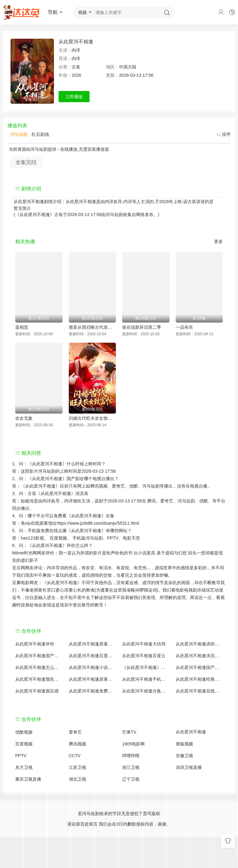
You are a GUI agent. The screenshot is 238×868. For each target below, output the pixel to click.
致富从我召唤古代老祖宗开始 (93, 327)
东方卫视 (24, 767)
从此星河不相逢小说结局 (93, 667)
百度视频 (58, 538)
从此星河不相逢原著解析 (93, 679)
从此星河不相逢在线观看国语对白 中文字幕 (199, 691)
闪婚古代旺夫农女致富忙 (93, 418)
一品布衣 (184, 327)
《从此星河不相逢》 (47, 464)
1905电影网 (133, 744)
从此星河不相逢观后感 (37, 691)
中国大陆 (128, 67)
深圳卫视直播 (189, 767)
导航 (55, 12)
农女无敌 (24, 418)
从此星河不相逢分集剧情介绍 (146, 691)
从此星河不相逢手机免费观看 (146, 679)
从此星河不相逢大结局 (144, 644)
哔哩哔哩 (131, 756)
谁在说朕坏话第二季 (142, 327)
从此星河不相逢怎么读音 (39, 667)
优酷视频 (24, 732)
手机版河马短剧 (88, 538)
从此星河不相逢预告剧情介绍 (39, 679)
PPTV (113, 538)
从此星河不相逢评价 (35, 644)
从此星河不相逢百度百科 (93, 656)
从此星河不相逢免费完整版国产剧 (93, 691)
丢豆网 (19, 568)
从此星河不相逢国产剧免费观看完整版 (199, 667)
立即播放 (74, 97)
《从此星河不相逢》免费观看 (146, 667)
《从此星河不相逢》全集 (90, 516)
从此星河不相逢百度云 (144, 656)
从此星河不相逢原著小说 (93, 644)
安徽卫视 (184, 756)
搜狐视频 (184, 744)
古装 (76, 67)
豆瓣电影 (21, 583)
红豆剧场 (40, 134)
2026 (76, 75)
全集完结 (26, 162)
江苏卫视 (77, 767)
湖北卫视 (77, 779)
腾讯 (152, 501)
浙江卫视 (131, 767)
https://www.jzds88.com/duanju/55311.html (98, 523)
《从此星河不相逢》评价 (51, 545)
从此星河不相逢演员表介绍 (199, 656)
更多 (218, 241)
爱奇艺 (167, 501)
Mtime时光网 (24, 553)
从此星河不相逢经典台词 (199, 679)
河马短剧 (18, 134)
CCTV (75, 756)
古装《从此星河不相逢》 (51, 493)
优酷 (204, 501)
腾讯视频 (77, 744)
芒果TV (129, 732)
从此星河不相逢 (76, 42)
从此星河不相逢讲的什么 (199, 644)
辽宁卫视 (131, 779)
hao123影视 (32, 538)
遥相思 (22, 327)
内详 (76, 50)
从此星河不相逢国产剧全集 (39, 656)
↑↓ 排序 (223, 134)
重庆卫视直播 (28, 779)
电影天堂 (131, 538)
